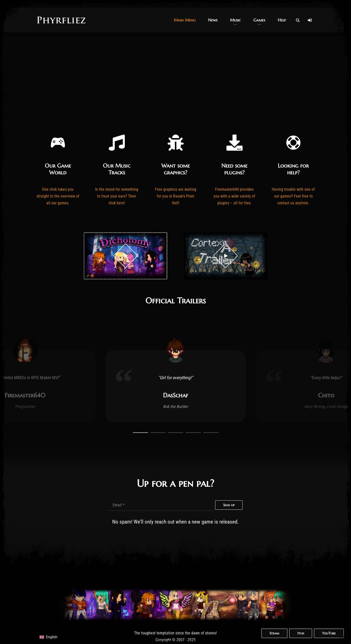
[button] (185, 20)
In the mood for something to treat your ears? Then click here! (117, 196)
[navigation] (51, 637)
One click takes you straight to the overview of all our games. (58, 196)
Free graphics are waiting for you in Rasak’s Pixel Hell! (176, 196)
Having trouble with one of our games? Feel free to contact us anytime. (293, 196)
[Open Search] (298, 20)
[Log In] (310, 20)
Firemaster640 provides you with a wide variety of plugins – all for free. (234, 196)
